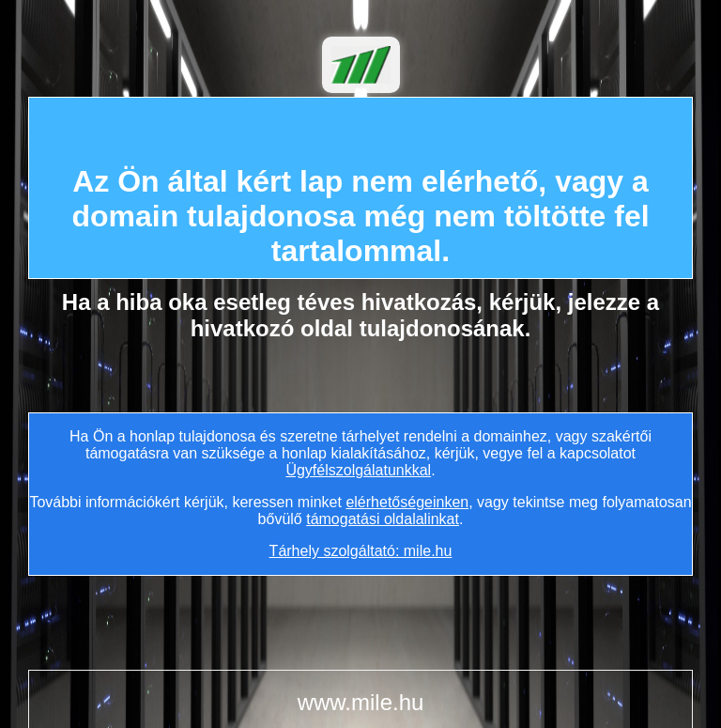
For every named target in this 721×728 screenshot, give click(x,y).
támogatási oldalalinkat (383, 519)
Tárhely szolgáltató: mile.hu (361, 551)
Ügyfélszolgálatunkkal (358, 470)
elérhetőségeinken (407, 502)
